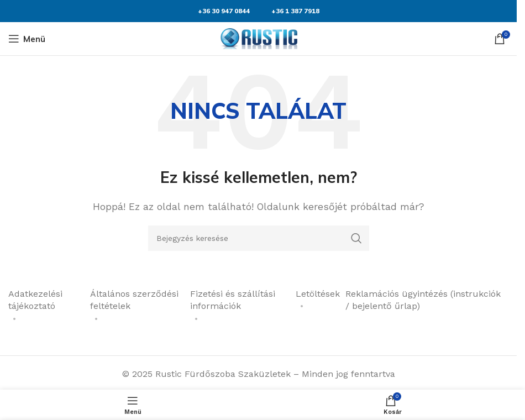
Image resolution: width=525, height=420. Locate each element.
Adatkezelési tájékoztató (35, 300)
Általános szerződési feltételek (134, 300)
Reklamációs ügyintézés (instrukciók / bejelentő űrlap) (423, 300)
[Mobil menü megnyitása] (27, 39)
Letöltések (318, 294)
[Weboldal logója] (259, 38)
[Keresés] (259, 238)
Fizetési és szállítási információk (233, 300)
